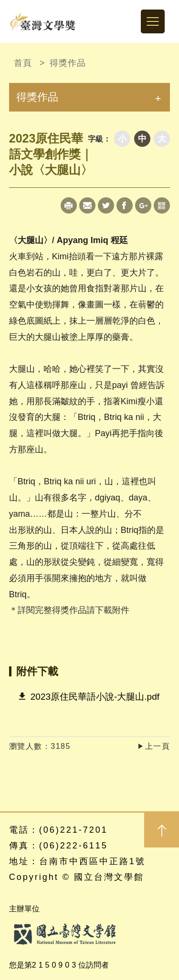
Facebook (125, 205)
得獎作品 (68, 63)
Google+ (143, 205)
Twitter (106, 205)
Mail (87, 205)
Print (69, 205)
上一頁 (158, 746)
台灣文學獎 (43, 21)
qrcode (162, 205)
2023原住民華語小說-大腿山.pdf (95, 697)
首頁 (23, 63)
